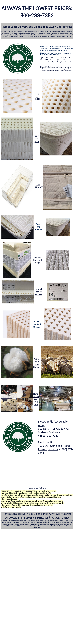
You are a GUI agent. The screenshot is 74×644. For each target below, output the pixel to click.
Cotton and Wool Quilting (37, 363)
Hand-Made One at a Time (36, 399)
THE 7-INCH (37, 96)
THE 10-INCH (37, 139)
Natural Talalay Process (38, 292)
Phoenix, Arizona (48, 449)
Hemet (30, 488)
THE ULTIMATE (38, 186)
